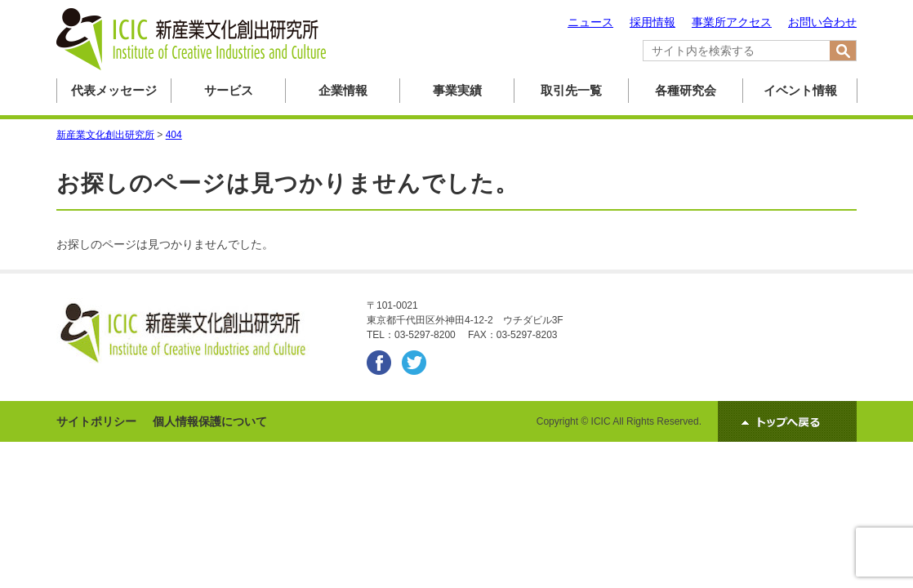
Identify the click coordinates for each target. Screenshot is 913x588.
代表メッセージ (114, 90)
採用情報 (652, 22)
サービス (229, 90)
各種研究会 (686, 90)
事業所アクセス (732, 22)
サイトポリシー (96, 421)
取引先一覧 (571, 90)
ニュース (590, 22)
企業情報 (343, 90)
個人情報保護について (210, 421)
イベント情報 (800, 90)
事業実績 (457, 90)
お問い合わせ (822, 22)
